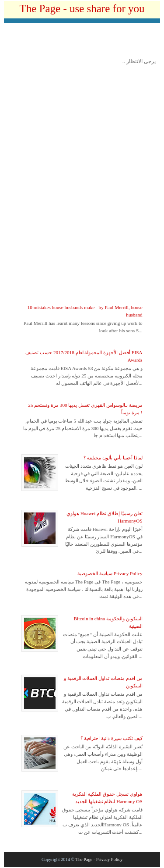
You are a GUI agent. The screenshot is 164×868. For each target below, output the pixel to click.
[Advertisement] (84, 43)
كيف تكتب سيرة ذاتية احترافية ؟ (112, 738)
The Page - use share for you (82, 9)
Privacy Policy (109, 859)
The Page (84, 859)
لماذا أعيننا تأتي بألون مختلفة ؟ (113, 458)
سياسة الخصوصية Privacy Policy (110, 573)
